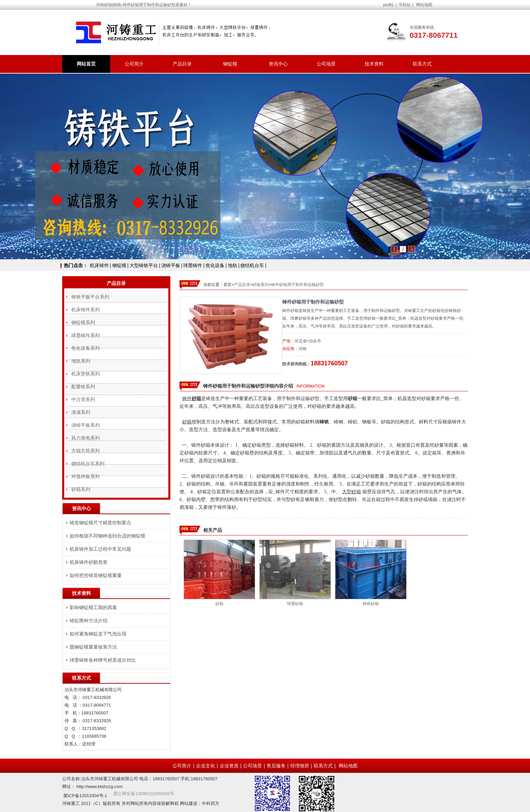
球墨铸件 (193, 265)
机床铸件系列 (86, 310)
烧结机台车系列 (88, 464)
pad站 (388, 5)
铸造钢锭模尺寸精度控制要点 (100, 523)
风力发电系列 (86, 438)
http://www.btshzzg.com (100, 787)
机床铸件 (99, 265)
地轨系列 (81, 361)
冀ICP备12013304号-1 (85, 796)
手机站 (405, 5)
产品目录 (182, 64)
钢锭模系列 (83, 322)
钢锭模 (230, 64)
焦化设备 (215, 265)
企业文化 (206, 766)
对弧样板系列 (86, 476)
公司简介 (134, 64)
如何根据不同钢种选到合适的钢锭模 (107, 536)
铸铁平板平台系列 (90, 297)
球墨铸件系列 (86, 335)
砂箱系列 (261, 285)
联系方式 (422, 64)
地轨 (233, 265)
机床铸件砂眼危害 (89, 562)
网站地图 (424, 5)
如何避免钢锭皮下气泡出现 (98, 634)
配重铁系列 (83, 387)
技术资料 (374, 64)
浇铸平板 (171, 265)
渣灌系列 (81, 412)
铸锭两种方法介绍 (89, 621)
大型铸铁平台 (144, 265)
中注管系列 (83, 399)
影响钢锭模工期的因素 (93, 607)
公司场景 (326, 64)
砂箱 (219, 604)
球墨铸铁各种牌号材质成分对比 (103, 660)
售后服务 (276, 766)
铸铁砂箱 (371, 604)
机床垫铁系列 (86, 374)
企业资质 (229, 766)
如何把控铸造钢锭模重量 (96, 575)
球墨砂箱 (295, 604)
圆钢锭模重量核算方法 (93, 647)
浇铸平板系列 (86, 425)
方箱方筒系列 (86, 451)
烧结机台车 (252, 265)
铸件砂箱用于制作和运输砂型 (297, 285)
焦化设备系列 (86, 348)
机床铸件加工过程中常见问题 (100, 549)
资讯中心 (278, 64)
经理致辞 (300, 766)
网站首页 (86, 64)
